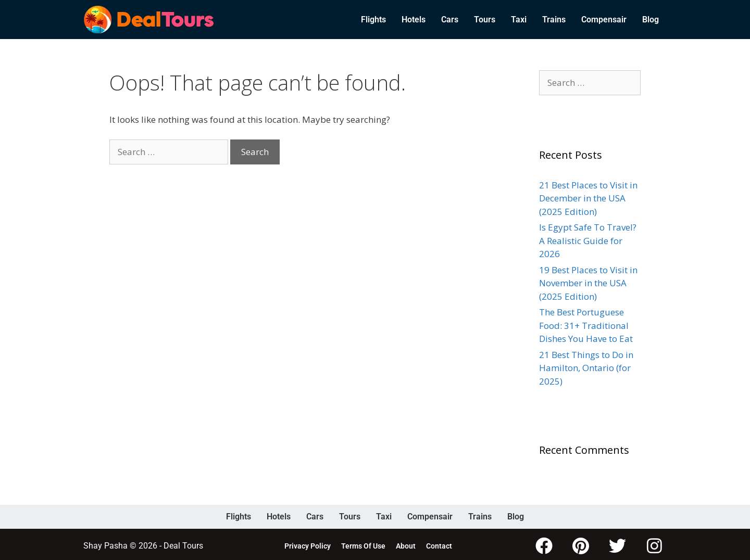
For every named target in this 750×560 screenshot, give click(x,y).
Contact (439, 544)
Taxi (519, 20)
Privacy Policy (308, 544)
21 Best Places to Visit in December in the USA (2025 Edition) (588, 198)
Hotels (414, 20)
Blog (651, 20)
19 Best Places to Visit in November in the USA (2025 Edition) (588, 283)
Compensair (604, 20)
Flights (373, 20)
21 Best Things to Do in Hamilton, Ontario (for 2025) (586, 368)
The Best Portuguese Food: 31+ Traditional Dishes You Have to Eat (586, 325)
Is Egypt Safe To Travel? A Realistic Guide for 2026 (588, 240)
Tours (485, 20)
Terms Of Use (363, 544)
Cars (450, 20)
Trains (554, 20)
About (406, 544)
